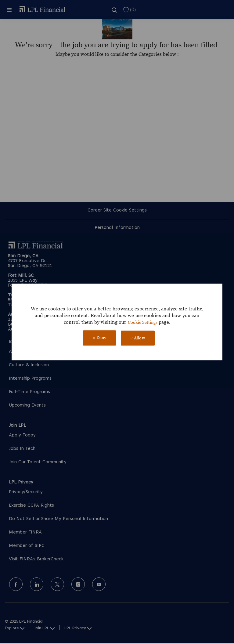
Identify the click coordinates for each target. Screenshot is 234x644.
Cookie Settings (143, 322)
